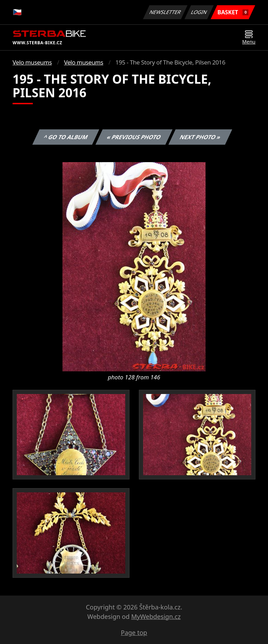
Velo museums (32, 62)
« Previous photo (134, 137)
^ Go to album (66, 137)
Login (199, 12)
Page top (134, 632)
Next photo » (200, 137)
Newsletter (165, 12)
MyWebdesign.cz (156, 616)
